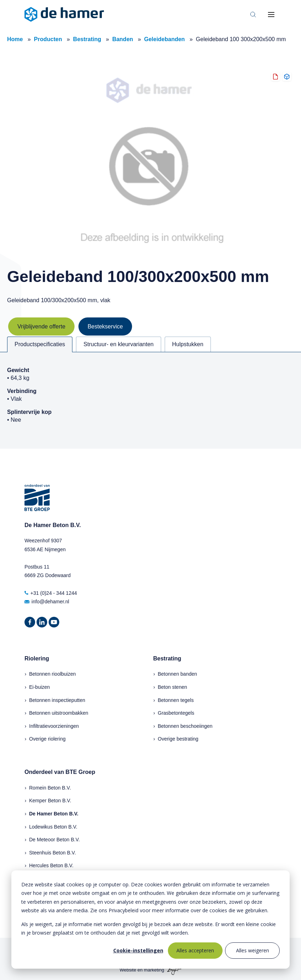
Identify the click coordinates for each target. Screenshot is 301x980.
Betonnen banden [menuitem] (178, 674)
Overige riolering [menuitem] (47, 739)
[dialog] (150, 920)
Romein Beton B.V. (50, 788)
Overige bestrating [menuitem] (178, 739)
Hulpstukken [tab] (188, 344)
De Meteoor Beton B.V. (54, 840)
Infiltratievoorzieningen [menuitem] (54, 726)
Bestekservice (105, 326)
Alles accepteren (195, 950)
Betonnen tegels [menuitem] (176, 700)
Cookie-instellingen (138, 950)
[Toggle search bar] (253, 15)
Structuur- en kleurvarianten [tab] (118, 344)
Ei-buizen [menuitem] (39, 687)
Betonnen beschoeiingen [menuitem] (185, 726)
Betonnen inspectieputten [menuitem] (57, 700)
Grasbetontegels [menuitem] (176, 713)
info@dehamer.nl (47, 602)
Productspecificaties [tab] (40, 344)
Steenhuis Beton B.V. (53, 853)
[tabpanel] (150, 400)
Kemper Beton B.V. (50, 801)
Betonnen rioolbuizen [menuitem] (53, 674)
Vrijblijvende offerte (41, 326)
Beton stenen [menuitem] (173, 687)
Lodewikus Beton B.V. (53, 827)
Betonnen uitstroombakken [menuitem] (59, 713)
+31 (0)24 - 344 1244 (51, 593)
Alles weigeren (253, 950)
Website (128, 970)
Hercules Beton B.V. (51, 865)
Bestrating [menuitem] (167, 658)
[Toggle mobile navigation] (271, 15)
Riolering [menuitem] (37, 658)
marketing (154, 970)
